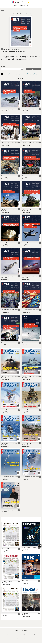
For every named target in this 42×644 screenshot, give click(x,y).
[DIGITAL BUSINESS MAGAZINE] (31, 534)
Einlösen (33, 69)
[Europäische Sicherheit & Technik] (11, 94)
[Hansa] (31, 599)
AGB (20, 635)
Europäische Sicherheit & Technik (10, 109)
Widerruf (17, 638)
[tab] (21, 67)
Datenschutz (26, 635)
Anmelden (24, 2)
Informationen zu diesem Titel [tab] (7, 64)
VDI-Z (25, 581)
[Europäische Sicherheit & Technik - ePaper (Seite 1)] (21, 31)
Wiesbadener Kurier (8, 581)
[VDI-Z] (31, 567)
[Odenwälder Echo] (11, 534)
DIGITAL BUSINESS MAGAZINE (30, 548)
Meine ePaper (22, 5)
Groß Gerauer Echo (8, 614)
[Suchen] (28, 5)
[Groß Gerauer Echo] (11, 599)
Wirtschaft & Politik (27, 13)
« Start (2, 10)
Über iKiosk (7, 635)
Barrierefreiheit (34, 635)
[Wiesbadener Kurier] (11, 567)
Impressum (24, 638)
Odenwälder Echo (7, 549)
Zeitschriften (19, 13)
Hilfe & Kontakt (14, 635)
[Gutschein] (11, 69)
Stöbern (15, 5)
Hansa (25, 613)
